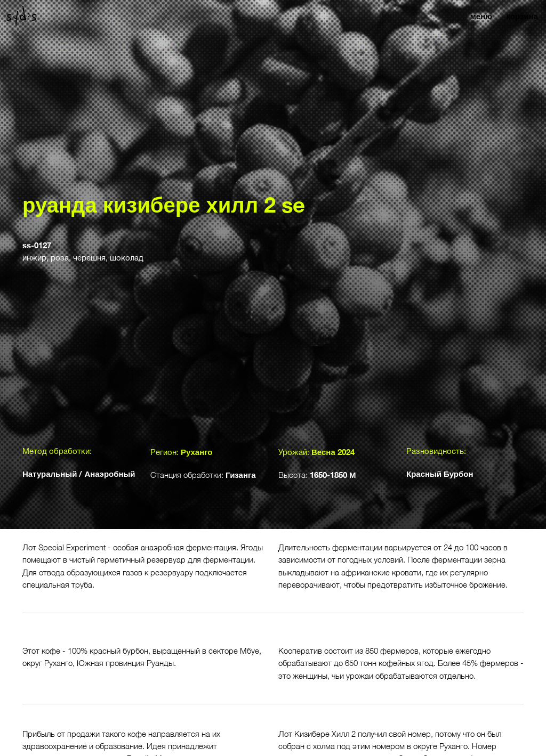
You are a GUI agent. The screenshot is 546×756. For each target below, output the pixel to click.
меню (481, 16)
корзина (522, 16)
